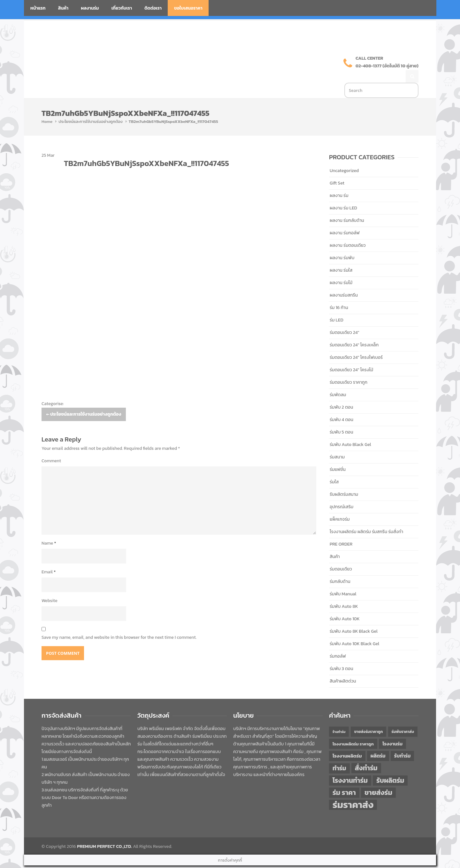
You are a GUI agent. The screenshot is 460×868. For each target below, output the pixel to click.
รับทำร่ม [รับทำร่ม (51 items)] (402, 742)
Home (47, 108)
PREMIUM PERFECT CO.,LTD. (104, 833)
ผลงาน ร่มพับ (342, 244)
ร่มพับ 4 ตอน (341, 406)
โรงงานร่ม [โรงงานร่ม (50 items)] (392, 730)
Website (50, 587)
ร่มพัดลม (338, 381)
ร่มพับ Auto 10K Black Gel (354, 630)
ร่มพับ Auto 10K (345, 605)
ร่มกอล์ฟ (338, 643)
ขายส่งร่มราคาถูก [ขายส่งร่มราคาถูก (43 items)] (369, 718)
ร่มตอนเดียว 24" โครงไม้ (351, 356)
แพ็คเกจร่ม (340, 506)
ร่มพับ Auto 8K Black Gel (354, 618)
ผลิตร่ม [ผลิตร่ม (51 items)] (378, 742)
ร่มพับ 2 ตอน (341, 394)
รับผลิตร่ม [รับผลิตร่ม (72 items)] (390, 767)
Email (49, 559)
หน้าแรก (38, 8)
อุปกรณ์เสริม (341, 493)
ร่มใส (334, 468)
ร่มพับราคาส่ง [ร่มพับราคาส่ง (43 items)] (403, 718)
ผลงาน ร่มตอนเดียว (348, 232)
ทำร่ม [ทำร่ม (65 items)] (339, 755)
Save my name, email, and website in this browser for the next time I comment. (119, 624)
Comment (51, 447)
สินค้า (63, 8)
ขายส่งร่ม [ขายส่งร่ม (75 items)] (378, 779)
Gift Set (337, 170)
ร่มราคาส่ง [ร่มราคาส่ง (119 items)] (353, 791)
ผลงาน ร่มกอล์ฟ (345, 219)
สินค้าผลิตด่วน (343, 668)
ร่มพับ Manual (343, 581)
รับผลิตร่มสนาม (344, 481)
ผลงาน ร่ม (339, 182)
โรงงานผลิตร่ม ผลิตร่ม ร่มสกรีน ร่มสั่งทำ (366, 518)
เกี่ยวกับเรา (122, 8)
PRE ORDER (341, 531)
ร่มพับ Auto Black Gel (350, 431)
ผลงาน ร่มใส (341, 257)
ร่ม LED (337, 307)
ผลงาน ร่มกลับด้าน (347, 207)
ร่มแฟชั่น (338, 456)
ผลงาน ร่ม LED (343, 195)
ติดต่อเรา (153, 8)
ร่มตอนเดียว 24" (344, 319)
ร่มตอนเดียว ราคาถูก (349, 369)
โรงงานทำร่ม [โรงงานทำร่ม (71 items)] (350, 767)
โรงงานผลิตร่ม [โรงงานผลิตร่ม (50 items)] (347, 743)
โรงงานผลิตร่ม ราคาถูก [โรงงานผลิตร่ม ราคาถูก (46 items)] (353, 730)
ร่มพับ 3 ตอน (341, 655)
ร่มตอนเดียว (341, 556)
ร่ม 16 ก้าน (339, 294)
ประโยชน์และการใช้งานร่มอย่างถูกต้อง (90, 108)
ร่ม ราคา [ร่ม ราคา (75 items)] (344, 779)
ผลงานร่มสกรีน (344, 282)
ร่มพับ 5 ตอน (341, 419)
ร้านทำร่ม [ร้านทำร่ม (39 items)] (339, 718)
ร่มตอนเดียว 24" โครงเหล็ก (354, 332)
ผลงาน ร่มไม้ (341, 269)
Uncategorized (344, 157)
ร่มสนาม (337, 444)
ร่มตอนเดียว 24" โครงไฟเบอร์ (356, 344)
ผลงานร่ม (90, 8)
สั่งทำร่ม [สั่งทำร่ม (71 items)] (366, 755)
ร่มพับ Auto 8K (344, 593)
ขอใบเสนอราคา (188, 8)
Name (49, 530)
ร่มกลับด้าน (340, 568)
